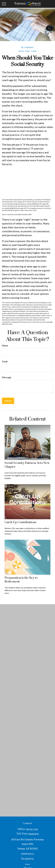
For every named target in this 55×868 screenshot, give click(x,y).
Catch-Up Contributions (20, 522)
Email (5, 361)
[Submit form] (8, 401)
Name (5, 346)
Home (27, 864)
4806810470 (34, 834)
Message (7, 377)
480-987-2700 (32, 829)
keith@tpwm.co (28, 853)
